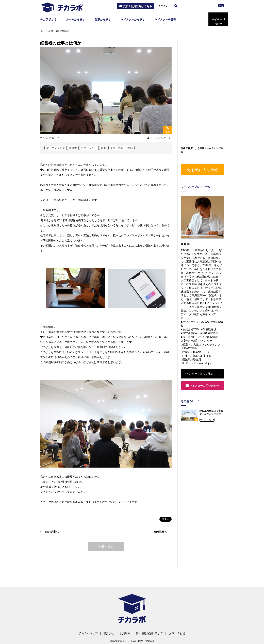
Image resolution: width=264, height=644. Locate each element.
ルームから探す (76, 19)
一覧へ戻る (106, 547)
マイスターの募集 (166, 19)
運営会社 (109, 633)
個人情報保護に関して (149, 633)
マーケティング (56, 148)
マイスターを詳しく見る (199, 374)
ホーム (44, 31)
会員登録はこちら (138, 6)
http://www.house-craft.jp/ (196, 363)
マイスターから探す (133, 19)
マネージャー (89, 148)
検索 (221, 6)
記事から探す (103, 19)
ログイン (163, 6)
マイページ (218, 21)
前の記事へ (52, 532)
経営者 (73, 148)
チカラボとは (48, 19)
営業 (104, 148)
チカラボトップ (88, 633)
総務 (130, 148)
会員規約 (125, 633)
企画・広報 (117, 148)
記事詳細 (64, 31)
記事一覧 (54, 31)
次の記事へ (160, 532)
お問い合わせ (177, 633)
